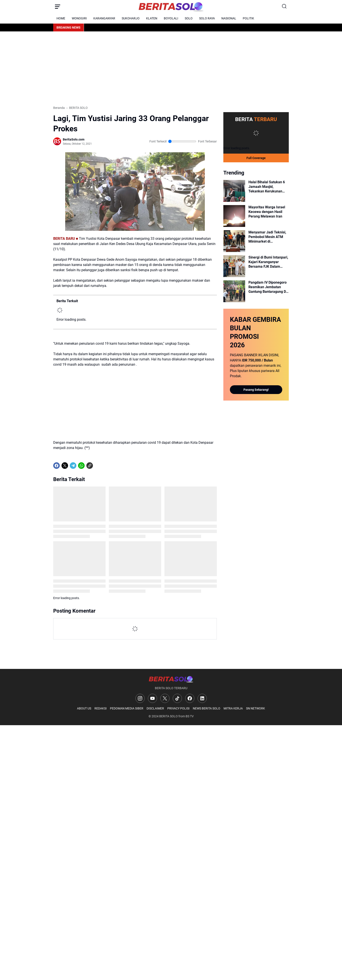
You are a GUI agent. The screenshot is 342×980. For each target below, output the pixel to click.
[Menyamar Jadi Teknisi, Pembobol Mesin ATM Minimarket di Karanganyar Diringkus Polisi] (234, 241)
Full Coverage (256, 158)
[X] (65, 466)
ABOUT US (84, 708)
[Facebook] (56, 466)
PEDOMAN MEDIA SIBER (127, 708)
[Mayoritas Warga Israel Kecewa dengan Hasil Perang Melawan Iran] (234, 216)
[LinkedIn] (202, 698)
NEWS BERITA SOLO (207, 708)
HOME (61, 18)
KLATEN (152, 18)
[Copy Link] (90, 466)
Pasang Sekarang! (256, 390)
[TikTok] (177, 698)
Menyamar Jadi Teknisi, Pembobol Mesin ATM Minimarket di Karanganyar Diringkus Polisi (267, 237)
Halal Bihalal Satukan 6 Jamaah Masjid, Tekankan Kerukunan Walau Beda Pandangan (267, 187)
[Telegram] (73, 466)
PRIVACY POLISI (178, 708)
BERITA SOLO (168, 716)
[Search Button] (284, 7)
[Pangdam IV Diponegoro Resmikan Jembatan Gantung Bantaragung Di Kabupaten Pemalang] (234, 291)
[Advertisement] (171, 69)
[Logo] (171, 679)
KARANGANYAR (104, 18)
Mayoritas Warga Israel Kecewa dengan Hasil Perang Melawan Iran (267, 212)
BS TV (190, 716)
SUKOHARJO (131, 18)
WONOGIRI (79, 18)
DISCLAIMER (155, 708)
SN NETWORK (256, 708)
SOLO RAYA (207, 18)
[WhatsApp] (81, 466)
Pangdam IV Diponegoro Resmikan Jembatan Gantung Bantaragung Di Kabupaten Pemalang (268, 287)
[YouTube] (152, 698)
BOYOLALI (171, 18)
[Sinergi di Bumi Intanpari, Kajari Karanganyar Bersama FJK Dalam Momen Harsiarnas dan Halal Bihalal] (234, 266)
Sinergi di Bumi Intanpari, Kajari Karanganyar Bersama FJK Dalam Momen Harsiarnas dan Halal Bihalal (268, 262)
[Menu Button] (58, 7)
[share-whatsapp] (98, 466)
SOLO (189, 18)
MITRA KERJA (233, 708)
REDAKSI (101, 708)
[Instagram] (140, 698)
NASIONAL (229, 18)
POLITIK (248, 18)
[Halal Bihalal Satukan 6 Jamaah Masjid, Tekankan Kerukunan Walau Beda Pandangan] (234, 191)
